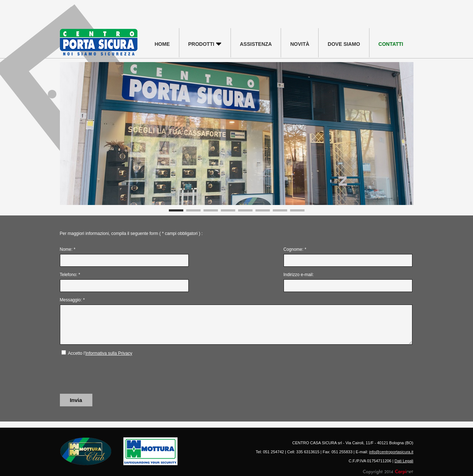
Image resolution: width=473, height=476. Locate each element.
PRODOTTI (205, 44)
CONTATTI (391, 44)
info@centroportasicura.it (391, 452)
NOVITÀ (300, 44)
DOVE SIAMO (344, 44)
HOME (162, 44)
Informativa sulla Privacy (109, 353)
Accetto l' (100, 353)
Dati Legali (404, 461)
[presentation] (115, 375)
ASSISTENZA (256, 44)
